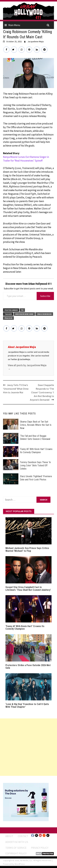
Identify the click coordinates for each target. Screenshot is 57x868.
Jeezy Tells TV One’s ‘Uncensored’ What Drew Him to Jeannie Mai (16, 389)
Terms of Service (16, 848)
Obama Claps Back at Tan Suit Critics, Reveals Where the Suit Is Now (36, 425)
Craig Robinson (44, 314)
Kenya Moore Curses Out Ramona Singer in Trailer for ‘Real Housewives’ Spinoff (26, 159)
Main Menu (14, 25)
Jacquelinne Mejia (36, 41)
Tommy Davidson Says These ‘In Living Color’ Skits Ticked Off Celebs (35, 465)
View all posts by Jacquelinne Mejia (27, 367)
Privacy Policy (40, 848)
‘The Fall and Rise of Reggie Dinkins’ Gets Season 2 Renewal (35, 438)
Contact (23, 836)
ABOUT (9, 836)
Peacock (8, 318)
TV (22, 310)
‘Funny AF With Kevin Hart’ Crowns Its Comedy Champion (36, 451)
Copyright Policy (16, 853)
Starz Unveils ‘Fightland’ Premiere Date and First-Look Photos (36, 478)
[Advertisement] (28, 747)
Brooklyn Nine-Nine (24, 314)
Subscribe (45, 296)
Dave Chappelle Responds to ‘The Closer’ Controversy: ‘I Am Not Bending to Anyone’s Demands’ (42, 392)
